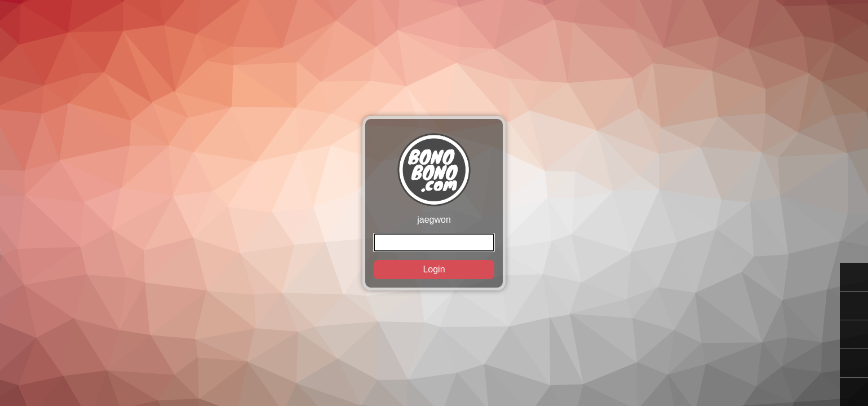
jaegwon (434, 206)
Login (434, 269)
